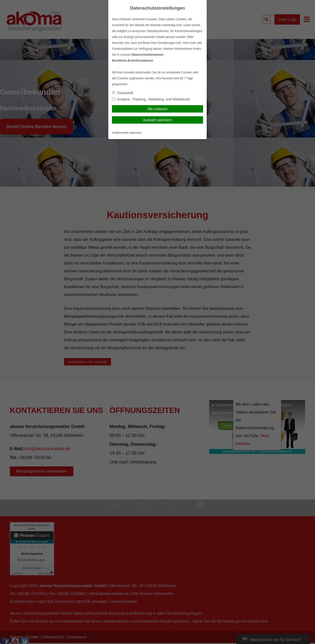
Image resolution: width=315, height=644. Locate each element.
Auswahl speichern (157, 120)
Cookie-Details (120, 133)
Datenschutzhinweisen (148, 55)
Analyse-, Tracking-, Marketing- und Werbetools (151, 99)
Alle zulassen (158, 109)
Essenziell (122, 93)
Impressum (135, 133)
